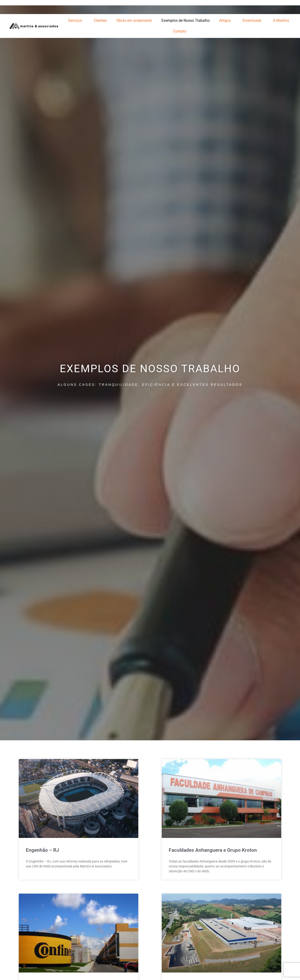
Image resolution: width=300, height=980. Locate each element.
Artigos (226, 21)
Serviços (76, 21)
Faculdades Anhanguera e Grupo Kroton (213, 850)
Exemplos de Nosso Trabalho (186, 20)
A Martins (282, 21)
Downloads (253, 21)
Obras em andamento (134, 20)
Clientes (100, 20)
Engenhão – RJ (42, 850)
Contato (180, 31)
